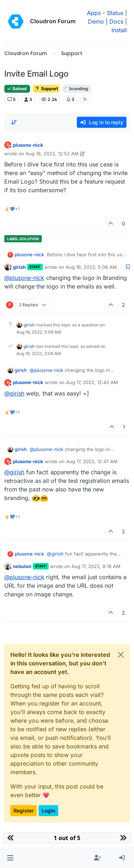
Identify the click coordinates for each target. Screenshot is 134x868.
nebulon (22, 566)
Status (115, 13)
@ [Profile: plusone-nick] (24, 278)
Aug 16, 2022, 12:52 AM (52, 154)
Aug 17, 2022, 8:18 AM (96, 566)
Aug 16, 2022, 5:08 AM (91, 267)
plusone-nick (28, 145)
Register (24, 811)
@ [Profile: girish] (14, 393)
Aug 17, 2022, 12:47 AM (92, 461)
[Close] (121, 655)
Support (46, 89)
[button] (10, 858)
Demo (96, 21)
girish (19, 267)
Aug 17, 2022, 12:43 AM (92, 382)
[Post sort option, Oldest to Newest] (14, 122)
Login (48, 811)
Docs (116, 21)
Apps (94, 13)
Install (119, 30)
